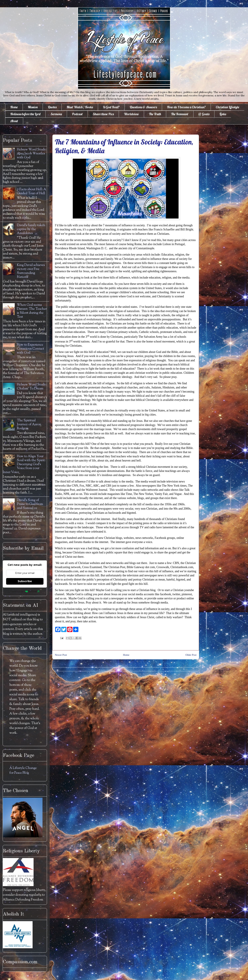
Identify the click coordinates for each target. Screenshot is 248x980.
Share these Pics (103, 114)
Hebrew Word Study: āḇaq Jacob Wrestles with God (32, 154)
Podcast (77, 114)
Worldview (131, 114)
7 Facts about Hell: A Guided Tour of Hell (31, 191)
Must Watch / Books (80, 107)
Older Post (191, 655)
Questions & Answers (143, 107)
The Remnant (180, 114)
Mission (33, 107)
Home (14, 107)
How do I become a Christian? (186, 107)
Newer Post (61, 655)
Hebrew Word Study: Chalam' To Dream (32, 387)
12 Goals (204, 114)
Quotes (52, 107)
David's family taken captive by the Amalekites (31, 229)
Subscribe (25, 581)
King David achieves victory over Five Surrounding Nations (31, 271)
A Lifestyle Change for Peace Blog (23, 771)
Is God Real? (111, 107)
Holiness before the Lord (25, 114)
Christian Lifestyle (227, 107)
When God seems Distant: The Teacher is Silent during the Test (32, 311)
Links (223, 114)
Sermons (56, 114)
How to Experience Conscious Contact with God (30, 349)
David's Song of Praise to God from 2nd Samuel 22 (30, 504)
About (14, 121)
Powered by (25, 591)
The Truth (155, 114)
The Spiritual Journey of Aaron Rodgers (29, 425)
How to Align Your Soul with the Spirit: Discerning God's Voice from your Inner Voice (24, 464)
